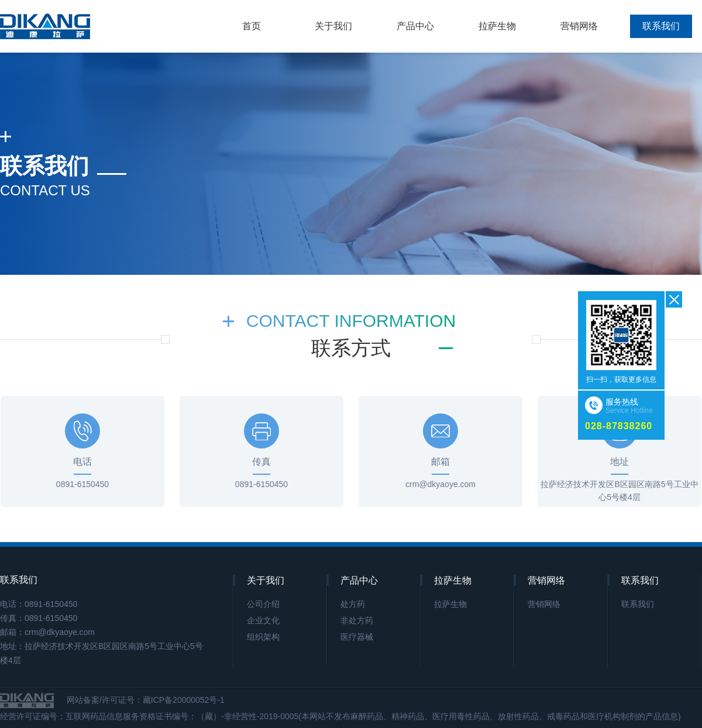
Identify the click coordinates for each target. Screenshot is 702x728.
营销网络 (579, 26)
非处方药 (357, 620)
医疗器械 (357, 637)
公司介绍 (263, 604)
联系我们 (661, 26)
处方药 (353, 604)
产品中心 (415, 26)
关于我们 (333, 26)
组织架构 (263, 637)
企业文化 (263, 620)
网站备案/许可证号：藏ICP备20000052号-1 (147, 700)
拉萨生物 (497, 26)
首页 (252, 26)
